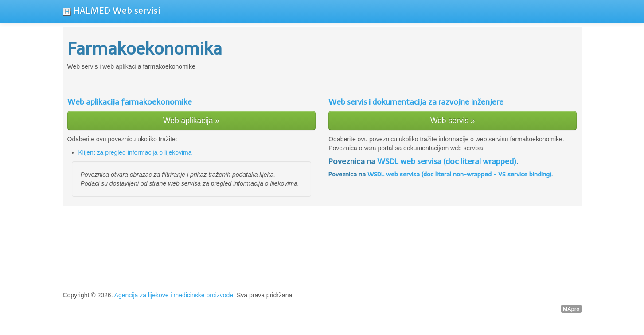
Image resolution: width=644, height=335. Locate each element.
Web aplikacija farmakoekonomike (130, 102)
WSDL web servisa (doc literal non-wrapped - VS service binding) (459, 174)
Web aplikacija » (191, 121)
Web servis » (453, 121)
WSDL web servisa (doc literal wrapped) (447, 161)
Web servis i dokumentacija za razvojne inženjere (416, 102)
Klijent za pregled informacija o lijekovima (135, 152)
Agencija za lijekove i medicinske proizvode (174, 295)
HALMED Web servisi (112, 11)
